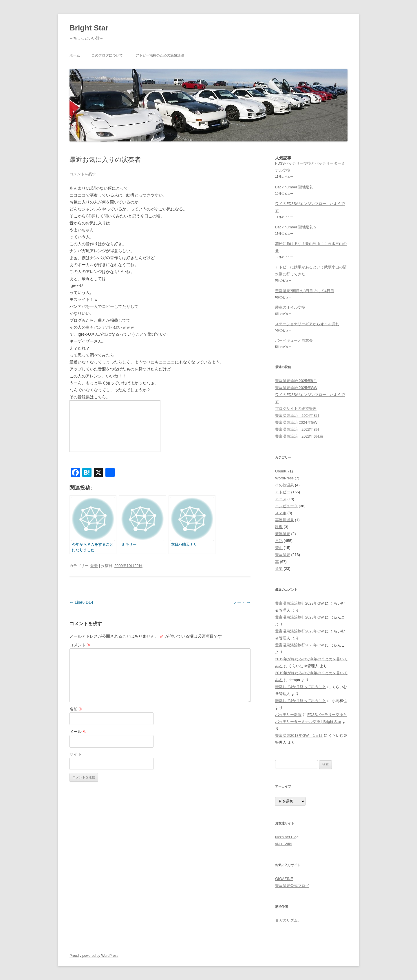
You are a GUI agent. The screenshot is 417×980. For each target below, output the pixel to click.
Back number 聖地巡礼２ (296, 227)
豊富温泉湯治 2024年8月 (297, 416)
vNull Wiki (283, 844)
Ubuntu (281, 471)
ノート (242, 602)
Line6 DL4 (81, 602)
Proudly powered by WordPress (94, 956)
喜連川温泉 (285, 520)
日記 (279, 541)
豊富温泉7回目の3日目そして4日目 (305, 291)
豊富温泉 (283, 555)
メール (78, 732)
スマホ (281, 513)
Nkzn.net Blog (287, 837)
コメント (80, 645)
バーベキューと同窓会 (294, 340)
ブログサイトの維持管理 (296, 409)
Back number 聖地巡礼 (294, 187)
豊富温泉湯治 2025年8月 (296, 381)
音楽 (94, 566)
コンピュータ (286, 506)
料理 (279, 527)
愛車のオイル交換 (290, 307)
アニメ (281, 499)
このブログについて (107, 55)
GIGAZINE (284, 879)
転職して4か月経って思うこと (301, 687)
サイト (76, 754)
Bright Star (89, 28)
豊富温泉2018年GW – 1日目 (299, 736)
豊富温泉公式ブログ (292, 886)
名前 (76, 709)
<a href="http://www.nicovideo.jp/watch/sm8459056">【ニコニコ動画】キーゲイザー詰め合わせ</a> (115, 426)
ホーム (75, 55)
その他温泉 (285, 485)
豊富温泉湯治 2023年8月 (297, 429)
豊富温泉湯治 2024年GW (296, 422)
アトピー (283, 492)
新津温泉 (283, 534)
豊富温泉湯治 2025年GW (296, 388)
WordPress (284, 478)
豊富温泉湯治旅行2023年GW (299, 603)
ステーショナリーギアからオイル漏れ (307, 324)
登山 (279, 548)
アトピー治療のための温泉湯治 (160, 55)
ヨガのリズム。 (288, 920)
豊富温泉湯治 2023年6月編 (299, 436)
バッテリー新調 (288, 715)
